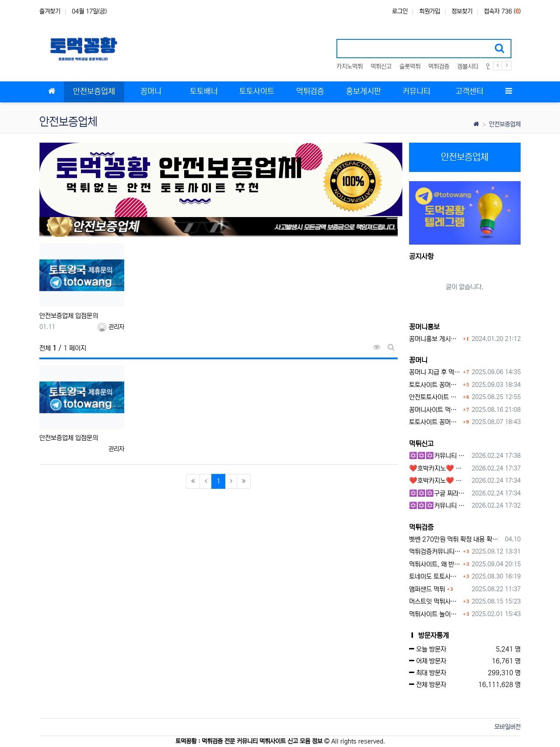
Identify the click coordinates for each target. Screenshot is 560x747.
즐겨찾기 (50, 11)
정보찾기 (462, 11)
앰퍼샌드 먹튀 (427, 589)
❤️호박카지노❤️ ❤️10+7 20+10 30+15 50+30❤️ (439, 468)
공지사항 (421, 256)
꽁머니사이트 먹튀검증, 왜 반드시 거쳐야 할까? (435, 410)
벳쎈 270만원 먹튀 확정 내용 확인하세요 (456, 539)
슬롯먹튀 (410, 67)
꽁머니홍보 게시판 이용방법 (435, 339)
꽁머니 (418, 360)
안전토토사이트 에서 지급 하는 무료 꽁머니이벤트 (435, 397)
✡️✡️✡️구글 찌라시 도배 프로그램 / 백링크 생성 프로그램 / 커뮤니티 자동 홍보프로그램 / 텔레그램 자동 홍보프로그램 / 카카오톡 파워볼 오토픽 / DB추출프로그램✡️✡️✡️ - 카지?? (439, 493)
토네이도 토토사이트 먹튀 (435, 577)
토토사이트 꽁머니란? (435, 385)
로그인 (400, 11)
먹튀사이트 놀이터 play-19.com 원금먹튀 (435, 614)
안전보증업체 (505, 124)
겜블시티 (468, 67)
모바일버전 (507, 727)
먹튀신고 (381, 67)
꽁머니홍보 (424, 327)
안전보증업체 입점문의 (69, 316)
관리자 (111, 327)
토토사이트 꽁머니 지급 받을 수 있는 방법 (435, 422)
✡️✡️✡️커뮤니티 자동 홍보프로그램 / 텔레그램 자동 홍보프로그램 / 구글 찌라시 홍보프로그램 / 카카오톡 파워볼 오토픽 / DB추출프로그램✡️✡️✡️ (439, 506)
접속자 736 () (502, 11)
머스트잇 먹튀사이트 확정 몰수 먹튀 (435, 601)
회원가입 (430, 11)
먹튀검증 (439, 67)
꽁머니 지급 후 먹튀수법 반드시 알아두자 (435, 372)
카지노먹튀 (350, 67)
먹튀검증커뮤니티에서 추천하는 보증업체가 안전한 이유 (435, 552)
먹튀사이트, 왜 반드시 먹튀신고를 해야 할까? (435, 564)
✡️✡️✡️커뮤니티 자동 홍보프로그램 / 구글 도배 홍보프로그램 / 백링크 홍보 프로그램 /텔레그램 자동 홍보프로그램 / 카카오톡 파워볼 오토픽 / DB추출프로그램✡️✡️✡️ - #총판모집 (439, 456)
